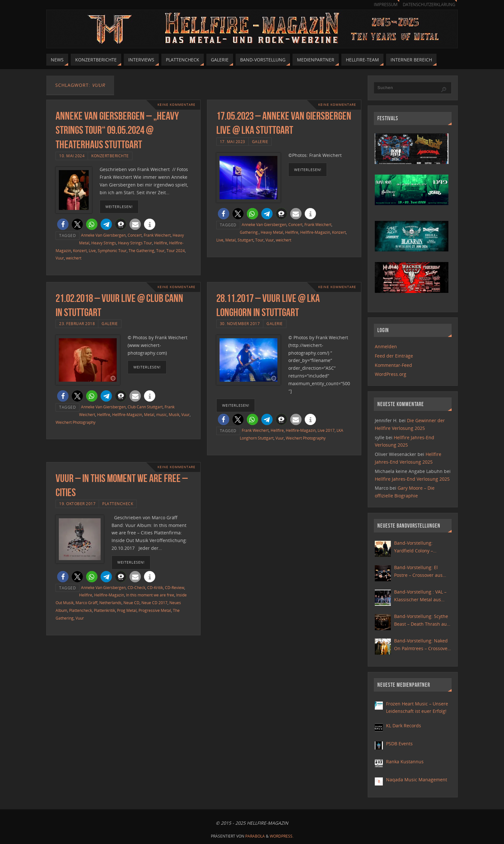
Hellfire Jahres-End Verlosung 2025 (412, 479)
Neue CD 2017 (154, 603)
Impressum (386, 5)
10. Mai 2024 (72, 156)
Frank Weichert (157, 235)
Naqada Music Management (417, 780)
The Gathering (141, 250)
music (162, 414)
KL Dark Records (404, 726)
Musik (174, 414)
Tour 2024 (176, 250)
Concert (135, 235)
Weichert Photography (76, 422)
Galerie (260, 141)
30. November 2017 (240, 323)
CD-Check (136, 587)
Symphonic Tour (112, 250)
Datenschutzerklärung (429, 5)
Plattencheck (118, 504)
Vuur (60, 258)
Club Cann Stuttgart (145, 407)
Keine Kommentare (176, 105)
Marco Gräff (86, 603)
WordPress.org (391, 374)
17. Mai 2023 (233, 141)
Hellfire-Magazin (315, 232)
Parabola (255, 836)
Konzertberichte (110, 156)
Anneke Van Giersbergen (103, 235)
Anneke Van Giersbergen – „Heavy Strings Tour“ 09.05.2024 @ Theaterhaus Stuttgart (117, 130)
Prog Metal (127, 610)
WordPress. (282, 836)
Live (92, 250)
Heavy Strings (104, 243)
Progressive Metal (155, 610)
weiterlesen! (119, 207)
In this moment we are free (150, 595)
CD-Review (175, 587)
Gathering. (249, 232)
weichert (74, 258)
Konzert (80, 250)
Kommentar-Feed (393, 365)
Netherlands (110, 603)
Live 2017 (326, 430)
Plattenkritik (104, 610)
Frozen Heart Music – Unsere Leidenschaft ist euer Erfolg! (417, 708)
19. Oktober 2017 (77, 504)
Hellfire (161, 243)
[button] (63, 224)
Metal (230, 240)
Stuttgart (245, 240)
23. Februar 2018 (77, 323)
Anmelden (386, 346)
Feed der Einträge (394, 356)
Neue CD (131, 603)
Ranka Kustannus (405, 762)
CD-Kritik (155, 587)
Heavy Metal (272, 232)
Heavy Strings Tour (135, 243)
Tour (160, 250)
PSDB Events (399, 744)
